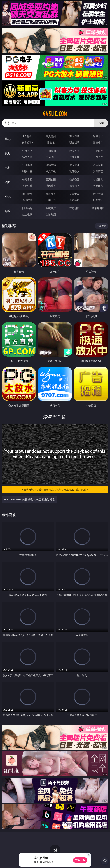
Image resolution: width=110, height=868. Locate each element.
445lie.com (55, 114)
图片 (8, 182)
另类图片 (98, 186)
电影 (8, 168)
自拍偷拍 (51, 151)
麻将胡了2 (27, 142)
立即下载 (80, 860)
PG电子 (27, 136)
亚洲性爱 (27, 165)
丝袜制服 (51, 157)
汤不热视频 (98, 208)
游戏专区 (98, 136)
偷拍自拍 (51, 165)
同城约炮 (27, 208)
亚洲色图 (51, 179)
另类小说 (51, 200)
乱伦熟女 (74, 171)
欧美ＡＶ (74, 151)
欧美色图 (74, 179)
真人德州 (51, 136)
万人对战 (74, 136)
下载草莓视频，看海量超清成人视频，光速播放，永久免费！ (64, 490)
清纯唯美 (51, 186)
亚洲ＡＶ (27, 151)
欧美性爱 (98, 165)
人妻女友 (74, 194)
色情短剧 (51, 214)
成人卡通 (74, 165)
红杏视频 (27, 214)
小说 (8, 196)
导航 (8, 211)
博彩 (8, 139)
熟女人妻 (27, 157)
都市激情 (27, 194)
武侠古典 (98, 194)
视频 (8, 153)
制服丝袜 (27, 171)
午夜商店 (51, 208)
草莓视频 (74, 208)
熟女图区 (74, 186)
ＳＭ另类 (98, 157)
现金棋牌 (74, 142)
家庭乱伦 (51, 194)
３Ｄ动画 (98, 151)
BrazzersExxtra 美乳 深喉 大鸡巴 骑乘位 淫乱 (30, 499)
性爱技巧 (98, 200)
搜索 (101, 123)
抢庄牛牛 (98, 142)
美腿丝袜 (27, 186)
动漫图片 (98, 179)
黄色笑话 (74, 200)
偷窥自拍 (27, 179)
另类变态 (98, 171)
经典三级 (51, 171)
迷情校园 (27, 200)
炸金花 (51, 142)
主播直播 (74, 157)
